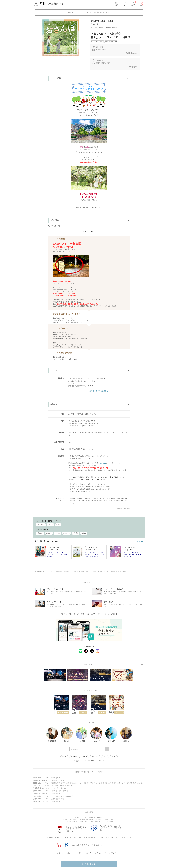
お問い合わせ (115, 837)
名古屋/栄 (65, 791)
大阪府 (53, 796)
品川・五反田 (103, 783)
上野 (110, 783)
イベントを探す (89, 864)
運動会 (64, 757)
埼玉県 (53, 780)
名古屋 (59, 791)
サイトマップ (127, 837)
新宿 (59, 783)
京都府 (53, 794)
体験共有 (76, 533)
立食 (93, 761)
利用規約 (58, 837)
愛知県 (53, 791)
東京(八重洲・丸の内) (77, 783)
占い (100, 761)
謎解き (85, 757)
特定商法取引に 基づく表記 (73, 837)
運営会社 (50, 837)
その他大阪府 (69, 796)
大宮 (59, 780)
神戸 (59, 799)
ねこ (85, 761)
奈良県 (53, 802)
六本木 (96, 783)
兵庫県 (53, 799)
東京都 (53, 783)
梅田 (59, 796)
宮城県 (53, 778)
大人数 (114, 757)
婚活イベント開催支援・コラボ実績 (72, 614)
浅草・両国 (69, 785)
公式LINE (87, 300)
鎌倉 (65, 788)
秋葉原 (114, 783)
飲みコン (49, 533)
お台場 (35, 785)
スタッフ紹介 (91, 614)
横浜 (61, 788)
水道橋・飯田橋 (59, 785)
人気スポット (41, 525)
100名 (105, 757)
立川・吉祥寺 (121, 783)
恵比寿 (58, 525)
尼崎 (62, 799)
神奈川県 (56, 788)
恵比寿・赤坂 (89, 783)
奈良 (59, 802)
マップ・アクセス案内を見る (98, 391)
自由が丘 (140, 783)
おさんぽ (50, 525)
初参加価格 (40, 533)
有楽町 (63, 783)
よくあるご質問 (103, 837)
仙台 (59, 778)
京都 (59, 794)
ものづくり (67, 533)
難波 (62, 796)
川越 (62, 780)
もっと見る (140, 541)
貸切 (78, 761)
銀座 (68, 783)
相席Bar (84, 533)
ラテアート (75, 757)
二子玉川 (129, 783)
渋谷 (135, 783)
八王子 (41, 785)
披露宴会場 (95, 757)
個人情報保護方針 (90, 837)
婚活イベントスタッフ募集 (106, 614)
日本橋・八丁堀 (49, 785)
